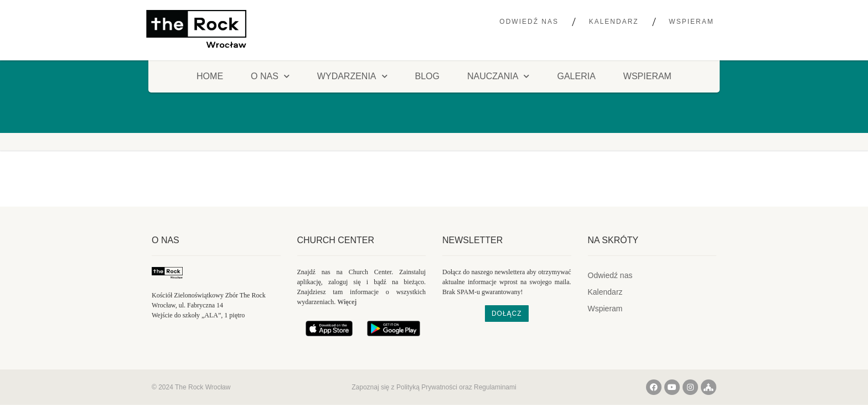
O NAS (270, 76)
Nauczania (498, 76)
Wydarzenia (352, 76)
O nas (166, 240)
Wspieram (691, 22)
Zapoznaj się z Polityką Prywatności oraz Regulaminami (434, 387)
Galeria (576, 76)
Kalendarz (614, 22)
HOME (210, 76)
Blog (427, 76)
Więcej (347, 302)
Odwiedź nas (529, 22)
